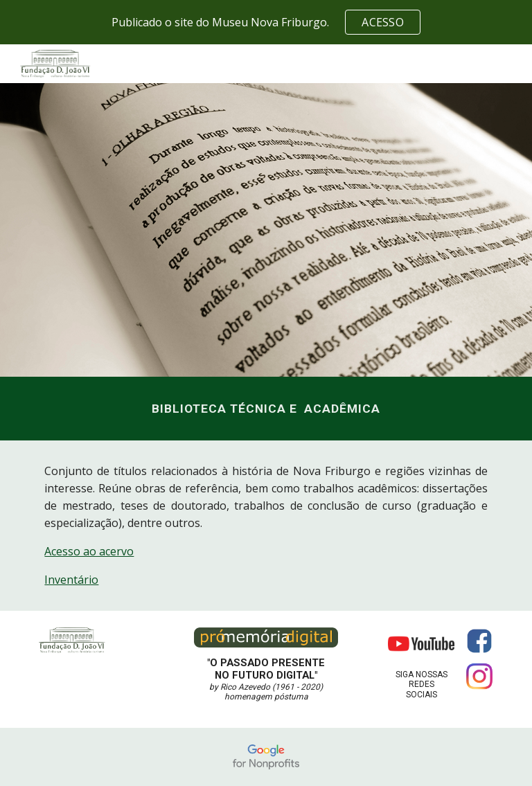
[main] (266, 409)
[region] (266, 22)
